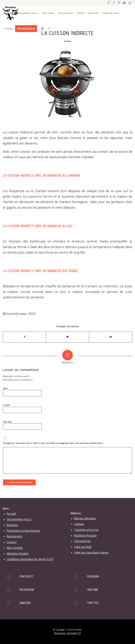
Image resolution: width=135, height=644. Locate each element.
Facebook (93, 576)
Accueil (11, 514)
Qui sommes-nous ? (19, 519)
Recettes (12, 525)
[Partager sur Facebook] (25, 337)
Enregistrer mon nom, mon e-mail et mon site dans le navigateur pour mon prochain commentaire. (53, 443)
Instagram (27, 590)
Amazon (25, 603)
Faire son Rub (83, 547)
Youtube (93, 590)
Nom (6, 388)
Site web (7, 422)
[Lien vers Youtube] (124, 3)
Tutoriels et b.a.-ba (86, 530)
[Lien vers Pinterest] (119, 3)
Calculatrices (82, 541)
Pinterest (26, 576)
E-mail (7, 405)
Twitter (93, 603)
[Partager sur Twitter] (68, 337)
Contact (12, 542)
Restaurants (14, 536)
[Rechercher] (49, 29)
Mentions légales (18, 554)
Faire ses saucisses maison (91, 553)
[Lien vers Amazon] (109, 3)
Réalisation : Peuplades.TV (67, 633)
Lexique (79, 524)
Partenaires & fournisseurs (23, 531)
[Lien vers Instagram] (130, 3)
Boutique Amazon (85, 536)
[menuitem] (9, 13)
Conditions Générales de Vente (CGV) (30, 559)
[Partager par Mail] (111, 337)
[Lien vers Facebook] (114, 3)
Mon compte (15, 548)
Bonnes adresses (85, 518)
